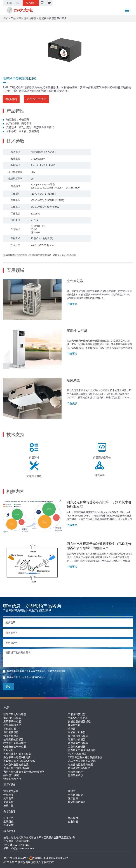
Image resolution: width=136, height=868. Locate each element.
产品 (13, 18)
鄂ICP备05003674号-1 (16, 858)
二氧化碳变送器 (77, 714)
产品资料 (34, 451)
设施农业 (8, 795)
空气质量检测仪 (12, 725)
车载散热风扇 (76, 772)
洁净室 (72, 791)
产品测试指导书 (102, 451)
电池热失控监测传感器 (81, 765)
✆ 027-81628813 (36, 99)
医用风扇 (8, 750)
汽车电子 (8, 799)
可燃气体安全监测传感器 (17, 754)
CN (17, 3)
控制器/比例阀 (11, 775)
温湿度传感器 (11, 732)
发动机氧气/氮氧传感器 (16, 768)
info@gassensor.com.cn (22, 848)
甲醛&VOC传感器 (78, 718)
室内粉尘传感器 (27, 18)
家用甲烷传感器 (12, 722)
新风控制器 (74, 725)
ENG (9, 3)
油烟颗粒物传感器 (13, 740)
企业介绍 (8, 818)
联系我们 (31, 3)
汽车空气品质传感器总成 (82, 761)
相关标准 (99, 469)
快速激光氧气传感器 (15, 747)
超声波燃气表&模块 (79, 768)
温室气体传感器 (77, 740)
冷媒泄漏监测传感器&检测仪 (19, 761)
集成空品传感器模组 (79, 722)
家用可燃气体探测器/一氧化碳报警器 (24, 772)
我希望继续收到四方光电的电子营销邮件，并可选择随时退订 (34, 671)
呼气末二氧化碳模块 (15, 743)
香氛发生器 (10, 729)
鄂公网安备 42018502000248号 (49, 858)
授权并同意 (24, 677)
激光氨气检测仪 (12, 779)
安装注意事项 (34, 470)
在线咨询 (11, 99)
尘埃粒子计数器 (77, 732)
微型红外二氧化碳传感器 (82, 750)
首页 (6, 18)
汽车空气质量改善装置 (16, 765)
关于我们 (9, 811)
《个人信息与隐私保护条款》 (32, 677)
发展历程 (8, 822)
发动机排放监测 (77, 802)
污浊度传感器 (11, 736)
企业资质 (73, 822)
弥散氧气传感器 (77, 747)
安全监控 (8, 802)
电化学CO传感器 (77, 754)
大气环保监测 (76, 795)
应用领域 (9, 785)
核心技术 (73, 818)
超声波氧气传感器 (78, 743)
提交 (8, 687)
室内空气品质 (11, 791)
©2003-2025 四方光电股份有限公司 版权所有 (29, 862)
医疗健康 (73, 799)
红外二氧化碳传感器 (15, 714)
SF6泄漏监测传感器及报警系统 (85, 757)
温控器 (72, 729)
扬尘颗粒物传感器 (78, 736)
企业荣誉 (8, 825)
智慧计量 (8, 806)
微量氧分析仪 (76, 775)
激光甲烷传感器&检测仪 (17, 757)
